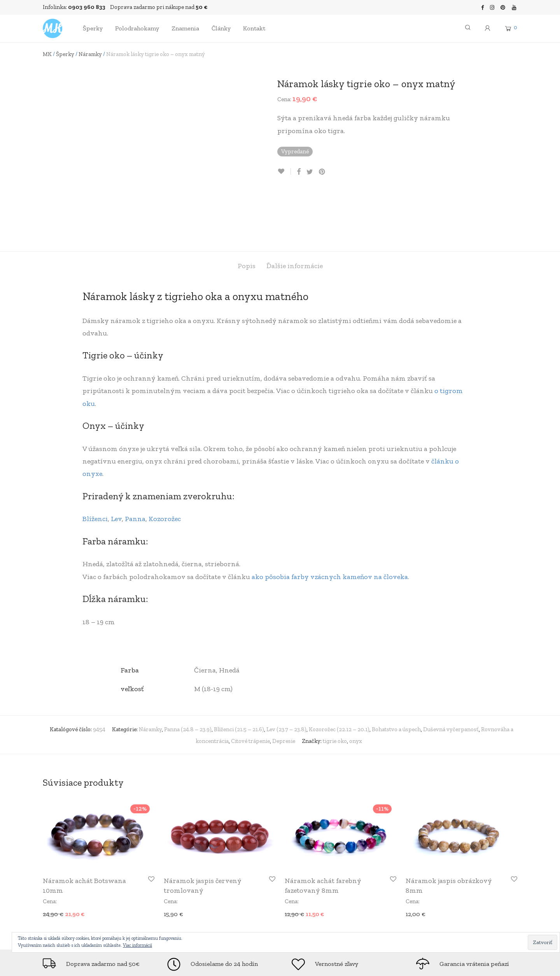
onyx (356, 688)
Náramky (90, 54)
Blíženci (95, 466)
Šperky (93, 28)
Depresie (284, 688)
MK (47, 54)
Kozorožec (165, 466)
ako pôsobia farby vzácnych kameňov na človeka (330, 523)
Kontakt (254, 28)
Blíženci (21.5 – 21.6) (239, 676)
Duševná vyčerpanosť (451, 676)
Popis (247, 213)
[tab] (247, 213)
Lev (116, 466)
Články (221, 28)
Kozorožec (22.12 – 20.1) (339, 676)
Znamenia (185, 28)
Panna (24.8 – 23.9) (188, 676)
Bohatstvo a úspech (396, 676)
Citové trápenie (250, 688)
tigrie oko (335, 688)
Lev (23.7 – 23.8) (286, 676)
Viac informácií (137, 945)
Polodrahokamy (137, 28)
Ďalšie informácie (295, 213)
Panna (135, 466)
